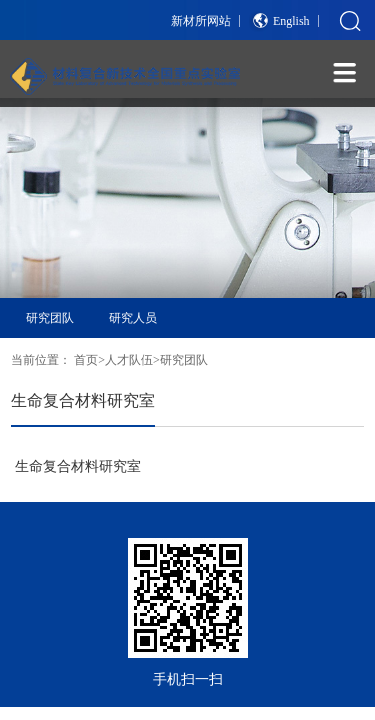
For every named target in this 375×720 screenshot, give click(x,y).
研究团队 (50, 318)
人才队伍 (129, 360)
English (291, 21)
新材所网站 (201, 21)
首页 (86, 360)
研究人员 (133, 318)
